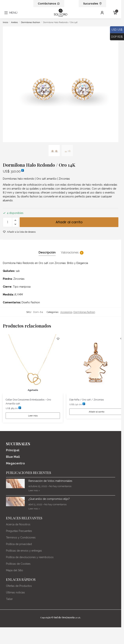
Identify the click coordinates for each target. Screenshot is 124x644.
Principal (13, 450)
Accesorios (66, 312)
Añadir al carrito (69, 222)
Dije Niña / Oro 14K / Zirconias (87, 400)
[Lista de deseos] (58, 339)
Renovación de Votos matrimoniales (50, 481)
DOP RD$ (116, 37)
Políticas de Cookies (18, 564)
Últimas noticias (15, 592)
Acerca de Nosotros (18, 524)
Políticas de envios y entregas (24, 551)
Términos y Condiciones (21, 538)
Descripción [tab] (47, 252)
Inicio (5, 22)
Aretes (14, 22)
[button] (15, 220)
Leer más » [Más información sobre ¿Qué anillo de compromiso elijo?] (34, 509)
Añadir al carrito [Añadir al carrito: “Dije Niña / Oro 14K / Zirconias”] (97, 412)
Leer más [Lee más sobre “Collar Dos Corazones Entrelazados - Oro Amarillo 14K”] (33, 416)
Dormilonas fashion (31, 22)
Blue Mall (13, 457)
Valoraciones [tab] (70, 253)
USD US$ (116, 30)
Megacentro (15, 463)
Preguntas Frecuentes (19, 531)
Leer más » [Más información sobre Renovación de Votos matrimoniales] (34, 490)
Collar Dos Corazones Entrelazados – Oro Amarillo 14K (28, 402)
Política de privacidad (19, 544)
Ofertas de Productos (19, 586)
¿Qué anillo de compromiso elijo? (49, 499)
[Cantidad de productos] (7, 222)
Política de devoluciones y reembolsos (30, 557)
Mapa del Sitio (15, 570)
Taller (9, 599)
